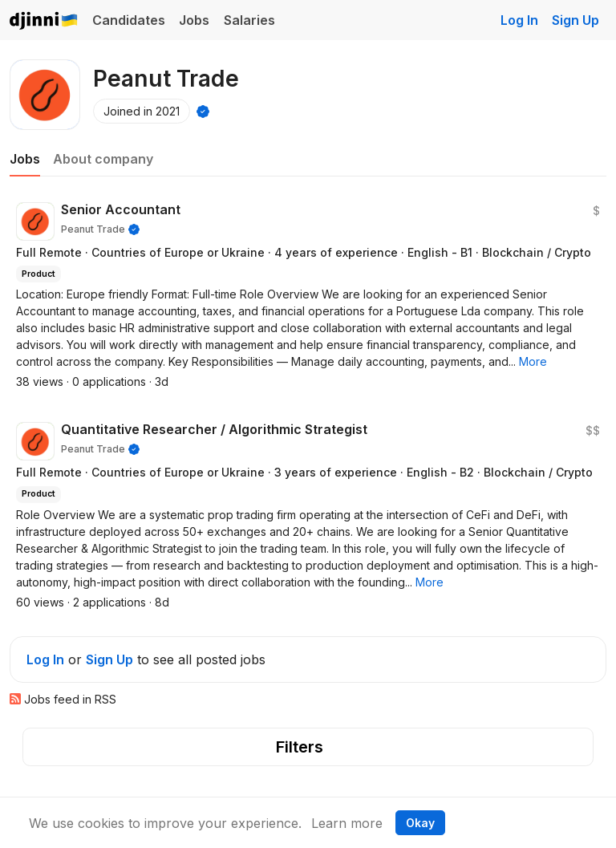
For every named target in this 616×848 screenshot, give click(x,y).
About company (103, 159)
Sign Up (575, 20)
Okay (420, 823)
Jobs (194, 20)
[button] (533, 361)
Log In (519, 20)
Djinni (44, 21)
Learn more (347, 823)
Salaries (249, 20)
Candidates (129, 20)
